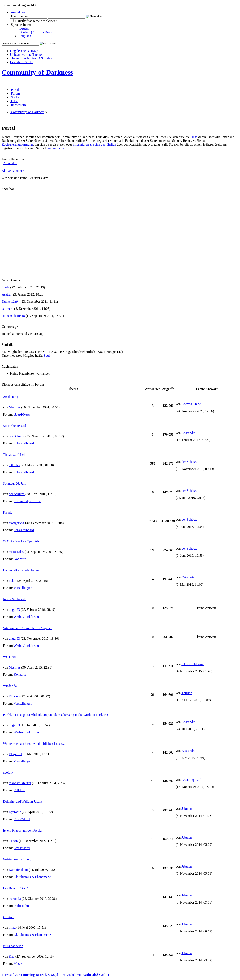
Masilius (15, 407)
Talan (12, 581)
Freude (8, 512)
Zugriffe (168, 389)
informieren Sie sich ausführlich (94, 144)
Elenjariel (15, 754)
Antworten (153, 389)
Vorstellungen (23, 588)
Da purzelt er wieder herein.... (23, 570)
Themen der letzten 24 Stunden (31, 58)
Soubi (6, 287)
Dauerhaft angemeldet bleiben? (34, 21)
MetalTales (16, 552)
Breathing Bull (191, 780)
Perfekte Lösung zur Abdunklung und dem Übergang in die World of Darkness (56, 715)
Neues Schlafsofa (15, 599)
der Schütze (17, 436)
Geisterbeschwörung (17, 859)
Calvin (13, 841)
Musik (18, 964)
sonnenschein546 (13, 316)
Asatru (6, 294)
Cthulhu (14, 465)
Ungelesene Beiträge (24, 51)
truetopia (15, 899)
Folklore (19, 790)
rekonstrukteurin (193, 664)
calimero (8, 309)
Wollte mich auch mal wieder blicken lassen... (34, 744)
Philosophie (22, 906)
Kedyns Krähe (191, 404)
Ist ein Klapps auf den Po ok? (23, 830)
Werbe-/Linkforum (26, 617)
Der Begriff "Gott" (15, 888)
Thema (73, 389)
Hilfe (194, 137)
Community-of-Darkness (37, 72)
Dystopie (15, 812)
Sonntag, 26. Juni (15, 484)
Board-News (22, 414)
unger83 (14, 610)
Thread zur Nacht (15, 455)
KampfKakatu (18, 870)
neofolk (8, 773)
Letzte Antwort (207, 389)
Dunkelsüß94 (11, 301)
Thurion (14, 696)
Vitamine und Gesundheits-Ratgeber (27, 628)
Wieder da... (11, 686)
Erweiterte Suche (22, 62)
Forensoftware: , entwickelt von (55, 975)
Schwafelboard (24, 443)
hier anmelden (57, 148)
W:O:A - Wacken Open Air (21, 541)
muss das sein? (13, 946)
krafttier (8, 917)
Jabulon (187, 809)
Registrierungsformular (17, 144)
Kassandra (188, 433)
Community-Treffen (27, 501)
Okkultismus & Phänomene (32, 877)
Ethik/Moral (22, 819)
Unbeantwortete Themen (27, 55)
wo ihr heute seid (14, 426)
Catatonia (188, 577)
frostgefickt (17, 523)
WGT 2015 (10, 657)
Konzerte (20, 559)
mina (12, 928)
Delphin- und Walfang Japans (23, 801)
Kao (12, 956)
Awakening (10, 397)
